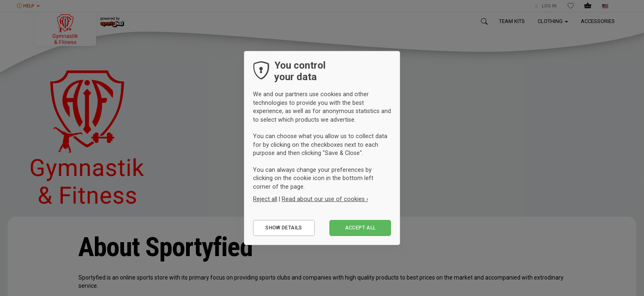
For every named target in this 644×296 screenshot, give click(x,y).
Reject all (265, 199)
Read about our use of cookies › (325, 199)
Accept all (360, 228)
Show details (284, 228)
